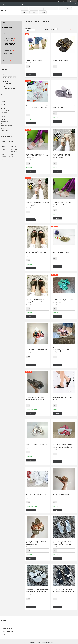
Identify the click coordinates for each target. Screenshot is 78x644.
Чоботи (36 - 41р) (9, 38)
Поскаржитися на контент (35, 642)
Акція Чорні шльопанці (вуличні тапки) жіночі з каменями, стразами (63, 60)
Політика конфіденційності (48, 642)
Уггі (4, 58)
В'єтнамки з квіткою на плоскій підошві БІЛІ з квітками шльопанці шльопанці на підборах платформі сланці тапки (37, 349)
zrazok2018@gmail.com (7, 126)
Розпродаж (6, 61)
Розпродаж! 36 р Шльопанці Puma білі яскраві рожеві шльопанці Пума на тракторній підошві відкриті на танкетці (63, 446)
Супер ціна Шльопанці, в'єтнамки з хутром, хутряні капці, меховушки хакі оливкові (36, 252)
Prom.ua (47, 641)
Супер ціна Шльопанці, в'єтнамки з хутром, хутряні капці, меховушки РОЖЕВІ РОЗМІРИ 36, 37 (37, 156)
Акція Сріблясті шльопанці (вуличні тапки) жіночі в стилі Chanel (64, 107)
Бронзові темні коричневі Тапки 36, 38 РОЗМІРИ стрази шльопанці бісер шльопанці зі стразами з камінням (36, 398)
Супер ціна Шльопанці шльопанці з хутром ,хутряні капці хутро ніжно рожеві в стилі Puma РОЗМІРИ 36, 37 (37, 204)
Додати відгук (22, 4)
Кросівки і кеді (8, 34)
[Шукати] (76, 4)
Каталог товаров (7, 28)
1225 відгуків (63, 1)
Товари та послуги (36, 9)
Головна (24, 9)
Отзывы (43, 12)
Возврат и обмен (65, 9)
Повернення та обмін (8, 631)
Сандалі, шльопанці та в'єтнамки (10, 44)
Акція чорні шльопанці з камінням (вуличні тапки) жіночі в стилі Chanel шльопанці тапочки (64, 398)
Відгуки (4, 634)
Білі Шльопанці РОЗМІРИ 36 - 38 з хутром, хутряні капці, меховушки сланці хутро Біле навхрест (37, 494)
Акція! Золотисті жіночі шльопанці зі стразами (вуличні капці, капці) (62, 252)
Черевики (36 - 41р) (9, 36)
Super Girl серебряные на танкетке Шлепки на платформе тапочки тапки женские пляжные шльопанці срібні (63, 543)
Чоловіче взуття (7, 51)
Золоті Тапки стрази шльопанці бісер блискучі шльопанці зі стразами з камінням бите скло (62, 494)
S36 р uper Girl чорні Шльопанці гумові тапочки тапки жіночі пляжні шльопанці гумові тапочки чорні (63, 591)
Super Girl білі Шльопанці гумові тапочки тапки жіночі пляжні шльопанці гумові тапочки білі (37, 591)
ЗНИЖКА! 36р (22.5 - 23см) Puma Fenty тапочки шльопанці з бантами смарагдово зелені (63, 301)
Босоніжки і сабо (9, 41)
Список (75, 29)
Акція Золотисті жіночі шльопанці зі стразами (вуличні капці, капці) (36, 60)
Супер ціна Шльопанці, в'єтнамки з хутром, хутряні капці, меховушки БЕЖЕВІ (64, 203)
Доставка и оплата (51, 9)
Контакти (34, 12)
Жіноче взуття (7, 31)
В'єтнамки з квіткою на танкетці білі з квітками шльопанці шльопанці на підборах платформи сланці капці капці (63, 349)
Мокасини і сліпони (9, 47)
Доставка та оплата (7, 629)
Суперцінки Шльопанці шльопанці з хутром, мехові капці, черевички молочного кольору (62, 156)
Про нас (25, 12)
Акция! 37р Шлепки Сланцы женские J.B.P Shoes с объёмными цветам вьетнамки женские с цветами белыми (37, 107)
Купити (31, 75)
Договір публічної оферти (9, 626)
